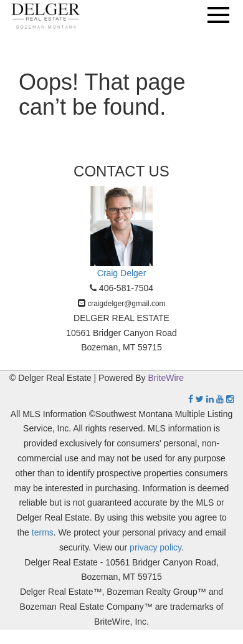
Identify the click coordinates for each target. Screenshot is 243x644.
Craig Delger (122, 273)
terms (43, 532)
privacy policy (155, 547)
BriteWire (166, 378)
